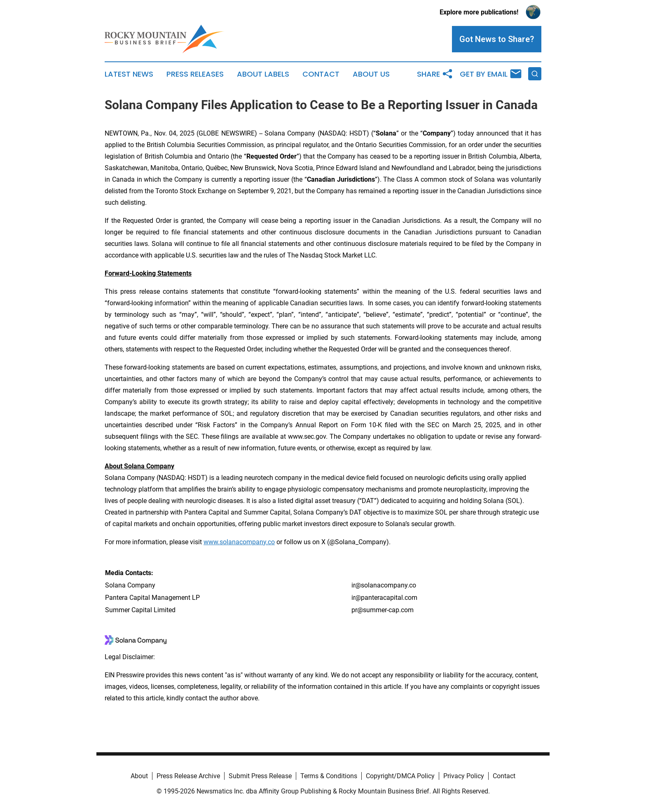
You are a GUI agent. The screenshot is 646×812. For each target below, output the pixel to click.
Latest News (129, 74)
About (139, 776)
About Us (371, 74)
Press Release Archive (188, 776)
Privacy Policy (464, 776)
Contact (321, 74)
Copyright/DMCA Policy (400, 776)
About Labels (263, 74)
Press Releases (195, 74)
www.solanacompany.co (239, 542)
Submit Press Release (260, 776)
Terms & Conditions (329, 776)
